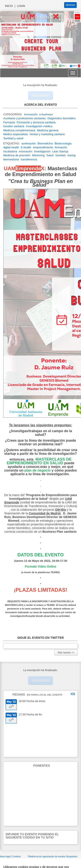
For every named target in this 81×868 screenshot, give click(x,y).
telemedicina (11, 159)
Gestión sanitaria (14, 126)
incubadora (10, 151)
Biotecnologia (63, 143)
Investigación (42, 151)
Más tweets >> (66, 653)
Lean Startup (60, 151)
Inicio (9, 6)
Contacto (17, 856)
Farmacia (9, 122)
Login (21, 6)
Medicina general (48, 130)
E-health (26, 147)
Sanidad (60, 155)
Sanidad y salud (13, 138)
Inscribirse (41, 95)
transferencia (29, 159)
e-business (46, 114)
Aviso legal (6, 856)
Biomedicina (45, 143)
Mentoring (38, 155)
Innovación (31, 114)
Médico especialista (15, 134)
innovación (25, 151)
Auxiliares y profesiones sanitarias (25, 118)
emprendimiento (43, 147)
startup (72, 155)
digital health (11, 147)
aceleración (29, 143)
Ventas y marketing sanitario (47, 134)
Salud (50, 155)
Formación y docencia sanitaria (36, 122)
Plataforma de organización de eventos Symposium (52, 856)
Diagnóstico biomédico (62, 118)
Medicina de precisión (17, 155)
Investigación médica (39, 126)
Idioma (70, 5)
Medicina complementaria (19, 130)
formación (61, 147)
